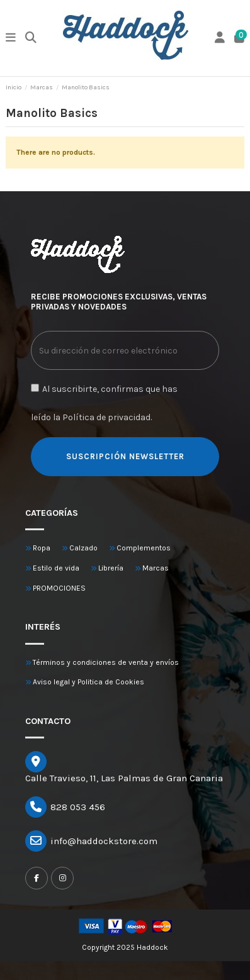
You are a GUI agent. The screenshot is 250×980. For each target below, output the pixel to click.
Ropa (42, 548)
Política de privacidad (106, 417)
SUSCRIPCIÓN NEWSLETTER (125, 456)
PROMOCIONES (59, 588)
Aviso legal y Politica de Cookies (88, 682)
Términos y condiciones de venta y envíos (106, 662)
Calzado (83, 548)
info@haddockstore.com (104, 841)
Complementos (144, 548)
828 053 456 (78, 807)
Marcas (156, 568)
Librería (111, 568)
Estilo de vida (56, 568)
